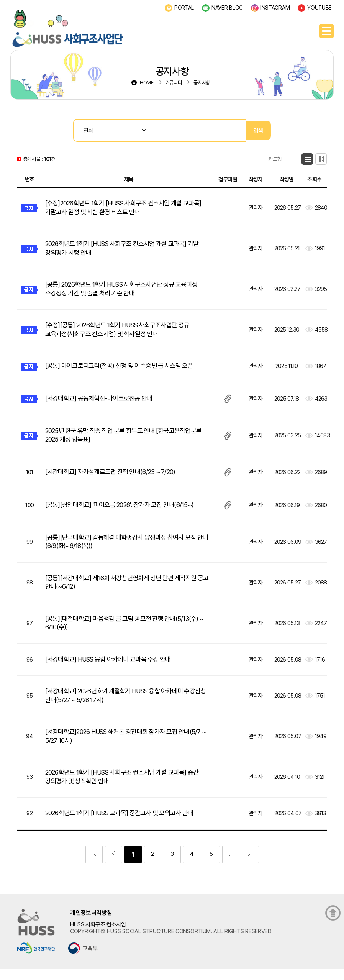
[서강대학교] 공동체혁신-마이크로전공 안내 (103, 401)
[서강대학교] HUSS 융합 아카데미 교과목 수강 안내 (113, 666)
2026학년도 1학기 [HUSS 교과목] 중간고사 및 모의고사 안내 (125, 822)
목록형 (283, 159)
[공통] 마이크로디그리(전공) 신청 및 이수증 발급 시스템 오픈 (125, 369)
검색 (258, 131)
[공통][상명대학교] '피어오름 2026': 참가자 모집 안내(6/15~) (126, 509)
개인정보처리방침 (91, 922)
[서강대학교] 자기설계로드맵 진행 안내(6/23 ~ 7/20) (115, 476)
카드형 (316, 159)
